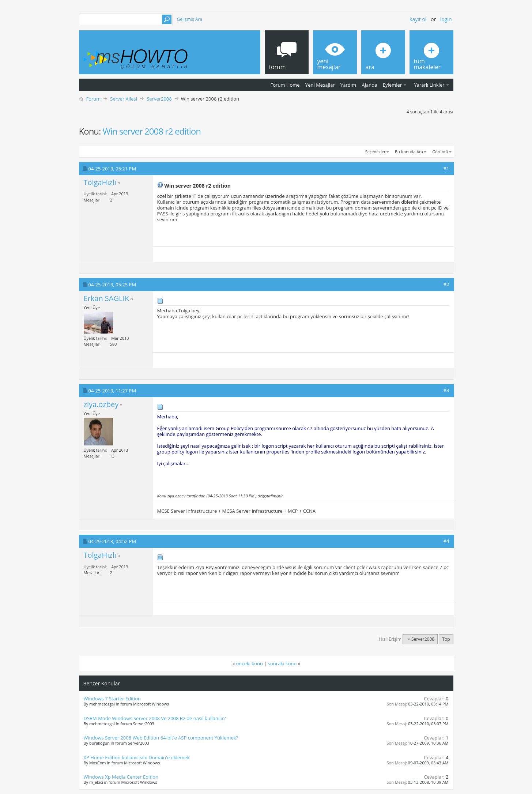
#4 (446, 541)
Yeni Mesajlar (320, 85)
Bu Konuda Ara (409, 152)
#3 (446, 390)
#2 (446, 284)
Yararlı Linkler (429, 85)
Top (446, 639)
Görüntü (440, 152)
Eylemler (392, 85)
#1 (446, 168)
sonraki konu (282, 663)
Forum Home (285, 85)
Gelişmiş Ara (190, 19)
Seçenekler (376, 152)
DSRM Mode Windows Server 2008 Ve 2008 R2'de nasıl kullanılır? (155, 718)
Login (446, 19)
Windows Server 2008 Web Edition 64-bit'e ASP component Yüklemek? (161, 738)
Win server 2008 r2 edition (152, 131)
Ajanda (370, 85)
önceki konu (250, 663)
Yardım (348, 85)
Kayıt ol (418, 19)
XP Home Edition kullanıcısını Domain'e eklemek (137, 757)
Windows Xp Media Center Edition (121, 777)
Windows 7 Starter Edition (112, 699)
